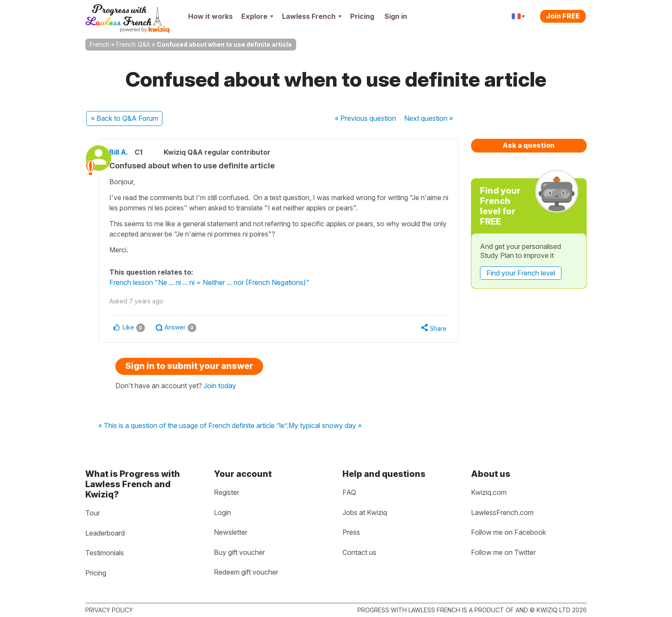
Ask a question (529, 145)
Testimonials (105, 553)
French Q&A (133, 44)
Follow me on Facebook (508, 532)
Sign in (396, 16)
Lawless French (312, 16)
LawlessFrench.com (502, 512)
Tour (93, 513)
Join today (220, 386)
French (99, 44)
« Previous (365, 118)
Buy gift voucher (239, 552)
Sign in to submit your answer (189, 366)
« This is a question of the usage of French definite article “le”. (193, 426)
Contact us (359, 552)
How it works (210, 16)
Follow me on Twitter (503, 552)
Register (226, 492)
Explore (257, 16)
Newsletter (231, 532)
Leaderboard (105, 533)
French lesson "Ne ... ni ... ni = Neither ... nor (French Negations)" (220, 282)
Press (351, 532)
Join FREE (563, 16)
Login (222, 512)
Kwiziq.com (489, 492)
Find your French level (521, 273)
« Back (124, 118)
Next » (429, 118)
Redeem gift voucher (246, 572)
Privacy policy (109, 610)
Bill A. (129, 152)
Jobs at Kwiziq (365, 512)
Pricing (362, 16)
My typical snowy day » (325, 426)
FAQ (349, 492)
